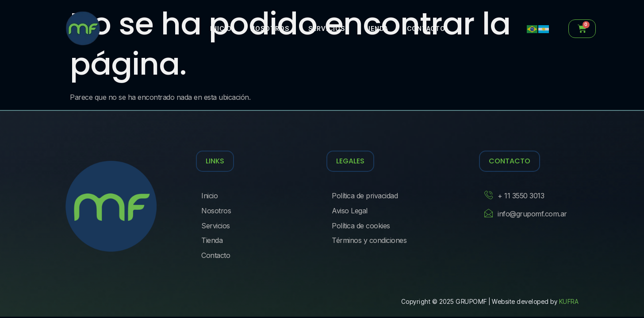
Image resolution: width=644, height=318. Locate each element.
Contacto (423, 28)
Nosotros (269, 28)
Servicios (325, 28)
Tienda (373, 28)
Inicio (221, 28)
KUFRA (569, 301)
